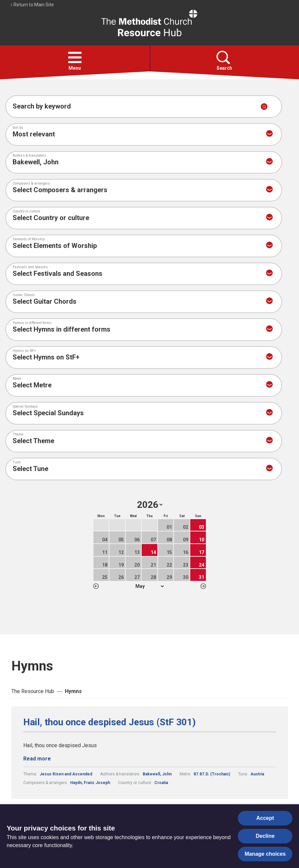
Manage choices (265, 854)
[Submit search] (264, 107)
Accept (265, 818)
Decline (265, 836)
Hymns (73, 691)
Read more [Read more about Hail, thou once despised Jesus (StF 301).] (37, 759)
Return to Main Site (32, 5)
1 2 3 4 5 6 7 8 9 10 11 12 (149, 586)
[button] (75, 57)
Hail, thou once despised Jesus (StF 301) (109, 722)
